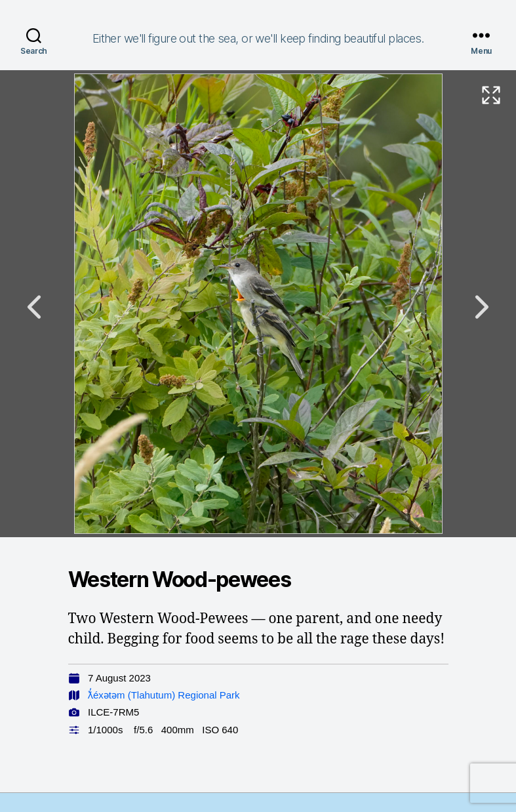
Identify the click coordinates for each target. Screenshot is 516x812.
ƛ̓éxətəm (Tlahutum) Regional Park (164, 695)
